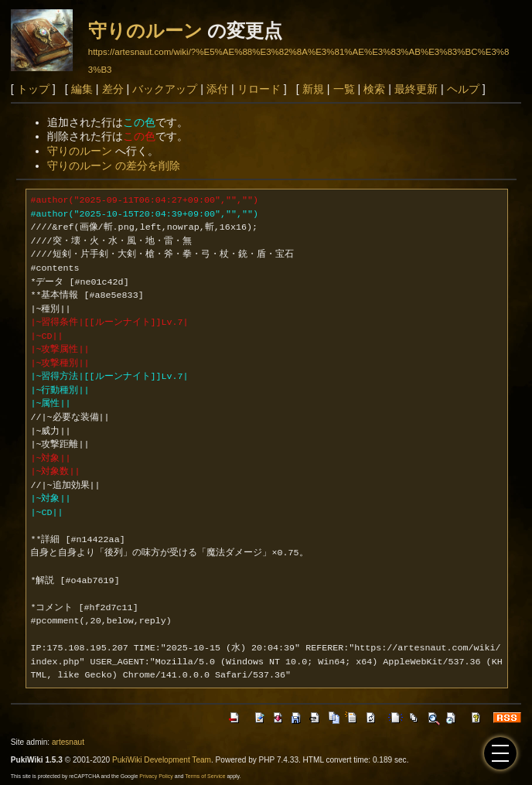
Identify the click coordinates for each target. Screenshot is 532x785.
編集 (82, 89)
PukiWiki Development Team (162, 760)
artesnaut (68, 742)
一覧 (344, 89)
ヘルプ (463, 89)
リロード (259, 89)
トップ (33, 89)
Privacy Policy (156, 776)
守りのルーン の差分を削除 (114, 166)
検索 (374, 89)
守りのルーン (145, 31)
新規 (313, 89)
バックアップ (165, 89)
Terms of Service (205, 776)
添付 (217, 89)
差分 (113, 89)
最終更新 (416, 89)
